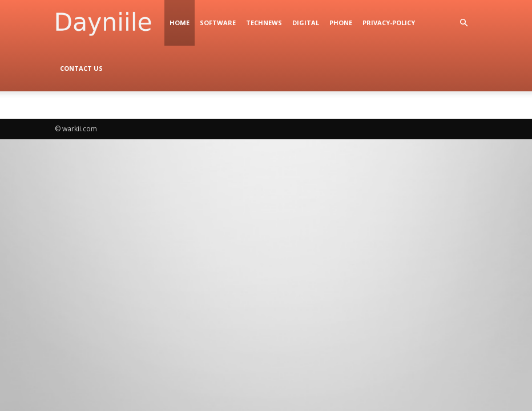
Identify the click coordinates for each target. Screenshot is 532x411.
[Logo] (110, 23)
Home (180, 23)
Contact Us (81, 68)
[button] (464, 23)
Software (218, 23)
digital (306, 23)
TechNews (264, 23)
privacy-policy (389, 23)
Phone (341, 23)
